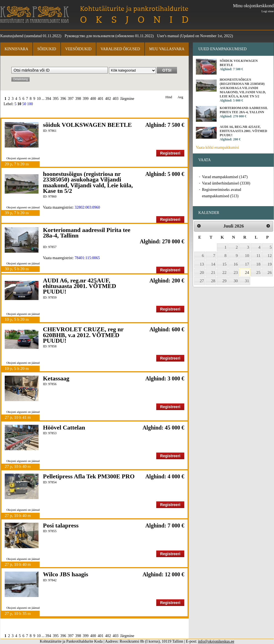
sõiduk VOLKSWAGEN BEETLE (87, 125)
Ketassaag (56, 378)
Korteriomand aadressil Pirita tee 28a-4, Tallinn (87, 233)
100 (30, 104)
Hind (169, 97)
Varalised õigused (120, 49)
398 (78, 99)
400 (93, 99)
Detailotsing (21, 79)
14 (213, 264)
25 (258, 272)
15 (225, 264)
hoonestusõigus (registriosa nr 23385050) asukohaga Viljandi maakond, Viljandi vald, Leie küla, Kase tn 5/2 (88, 182)
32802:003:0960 (87, 207)
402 (108, 99)
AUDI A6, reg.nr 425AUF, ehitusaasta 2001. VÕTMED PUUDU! (80, 286)
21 (213, 272)
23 (236, 272)
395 (56, 99)
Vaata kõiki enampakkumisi (217, 147)
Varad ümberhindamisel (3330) (226, 183)
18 (258, 264)
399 (86, 99)
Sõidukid (47, 49)
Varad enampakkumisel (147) (225, 177)
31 (247, 281)
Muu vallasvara (167, 49)
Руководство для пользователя (89, 36)
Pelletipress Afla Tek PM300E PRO (89, 476)
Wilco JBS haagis (66, 574)
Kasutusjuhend (12, 36)
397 (71, 99)
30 (236, 281)
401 (101, 99)
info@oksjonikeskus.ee (216, 641)
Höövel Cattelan (64, 427)
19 (270, 264)
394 (48, 99)
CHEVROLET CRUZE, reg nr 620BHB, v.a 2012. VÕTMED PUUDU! (83, 335)
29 (225, 281)
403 (116, 99)
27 (202, 281)
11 (258, 256)
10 (39, 99)
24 (247, 272)
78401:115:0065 (87, 258)
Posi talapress (61, 525)
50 (24, 104)
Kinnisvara (16, 49)
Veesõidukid (78, 49)
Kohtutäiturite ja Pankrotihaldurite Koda (35, 15)
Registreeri (170, 153)
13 (202, 264)
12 (270, 256)
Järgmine (127, 99)
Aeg (180, 97)
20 (202, 272)
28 (213, 281)
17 (247, 264)
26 (270, 272)
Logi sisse (268, 11)
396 (63, 99)
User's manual (168, 36)
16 (236, 264)
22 (225, 272)
